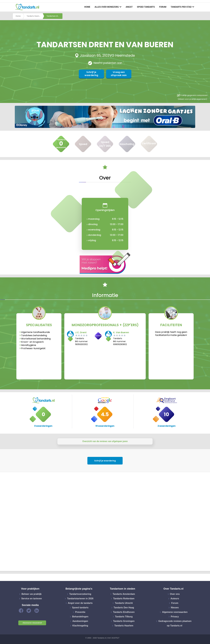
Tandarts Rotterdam (124, 599)
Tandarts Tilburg (124, 617)
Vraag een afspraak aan (119, 74)
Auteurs (175, 599)
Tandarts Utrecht (124, 603)
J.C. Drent (81, 332)
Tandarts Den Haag (124, 608)
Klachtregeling (80, 626)
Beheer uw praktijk (32, 594)
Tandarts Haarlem (124, 626)
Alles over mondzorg (107, 7)
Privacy (175, 617)
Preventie (80, 612)
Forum (163, 7)
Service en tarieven (32, 599)
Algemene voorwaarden (175, 612)
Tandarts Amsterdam (124, 594)
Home (87, 7)
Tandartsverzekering (80, 594)
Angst (129, 7)
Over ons (175, 594)
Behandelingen (80, 617)
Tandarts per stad (181, 7)
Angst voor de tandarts (80, 603)
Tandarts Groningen (124, 621)
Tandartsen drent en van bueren (55, 16)
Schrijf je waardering (91, 74)
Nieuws (175, 608)
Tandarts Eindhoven (124, 612)
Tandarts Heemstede (35, 16)
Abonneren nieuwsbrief (32, 623)
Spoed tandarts (146, 7)
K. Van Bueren (121, 332)
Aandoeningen (80, 621)
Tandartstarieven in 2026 (80, 599)
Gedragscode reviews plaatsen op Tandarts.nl (175, 623)
